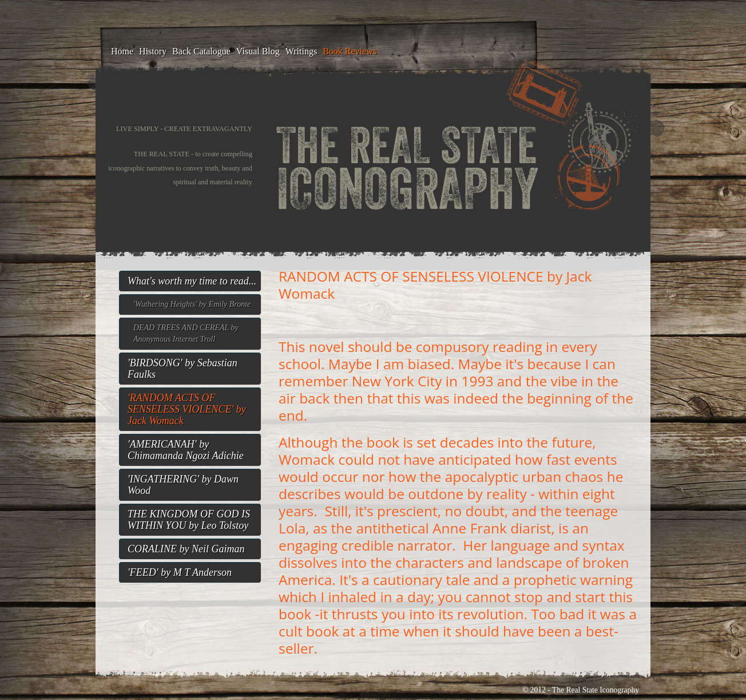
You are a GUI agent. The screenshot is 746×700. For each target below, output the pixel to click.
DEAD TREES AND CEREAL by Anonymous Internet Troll (186, 333)
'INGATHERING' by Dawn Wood (183, 485)
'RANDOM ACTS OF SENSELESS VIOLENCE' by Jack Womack (187, 409)
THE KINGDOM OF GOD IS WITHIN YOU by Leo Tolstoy (189, 520)
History (153, 51)
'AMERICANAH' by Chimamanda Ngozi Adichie (186, 450)
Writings (301, 51)
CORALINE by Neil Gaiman (186, 549)
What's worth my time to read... (192, 281)
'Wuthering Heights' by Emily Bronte (192, 304)
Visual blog (258, 51)
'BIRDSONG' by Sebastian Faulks (182, 369)
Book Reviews (350, 51)
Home (122, 51)
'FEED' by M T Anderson (180, 572)
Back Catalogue (201, 51)
